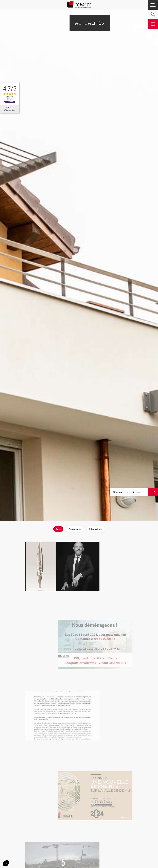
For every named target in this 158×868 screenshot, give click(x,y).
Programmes (75, 529)
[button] (6, 863)
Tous (58, 529)
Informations (96, 529)
